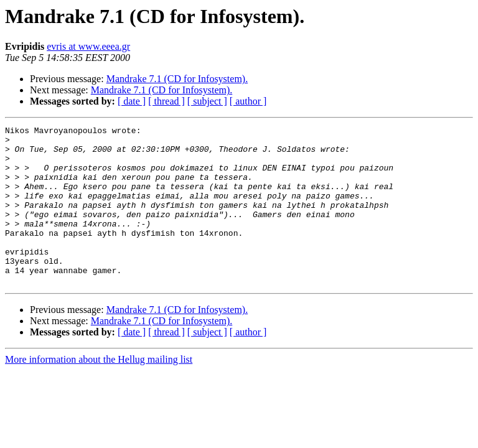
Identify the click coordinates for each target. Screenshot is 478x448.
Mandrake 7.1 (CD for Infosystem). (177, 79)
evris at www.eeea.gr (88, 46)
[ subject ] (207, 101)
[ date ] (132, 101)
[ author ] (248, 101)
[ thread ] (166, 101)
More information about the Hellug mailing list (99, 391)
